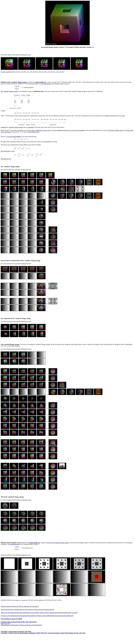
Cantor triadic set (40, 82)
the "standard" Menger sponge (18, 82)
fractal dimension (46, 84)
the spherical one (6, 166)
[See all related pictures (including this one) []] (27, 618)
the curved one (5, 158)
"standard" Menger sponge (16, 133)
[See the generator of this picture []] (20, 615)
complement (31, 133)
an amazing (14, 143)
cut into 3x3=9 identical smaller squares (58, 550)
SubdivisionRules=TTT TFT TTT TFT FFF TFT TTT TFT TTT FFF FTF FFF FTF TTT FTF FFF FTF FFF (33, 72)
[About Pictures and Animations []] (21, 633)
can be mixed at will (33, 138)
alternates (3, 133)
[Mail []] (6, 632)
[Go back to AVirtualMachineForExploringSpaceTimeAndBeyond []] (37, 624)
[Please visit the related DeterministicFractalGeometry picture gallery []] (39, 621)
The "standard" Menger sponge (9, 92)
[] (11, 627)
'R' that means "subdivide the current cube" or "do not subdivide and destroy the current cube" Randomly (56, 136)
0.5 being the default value (115, 136)
